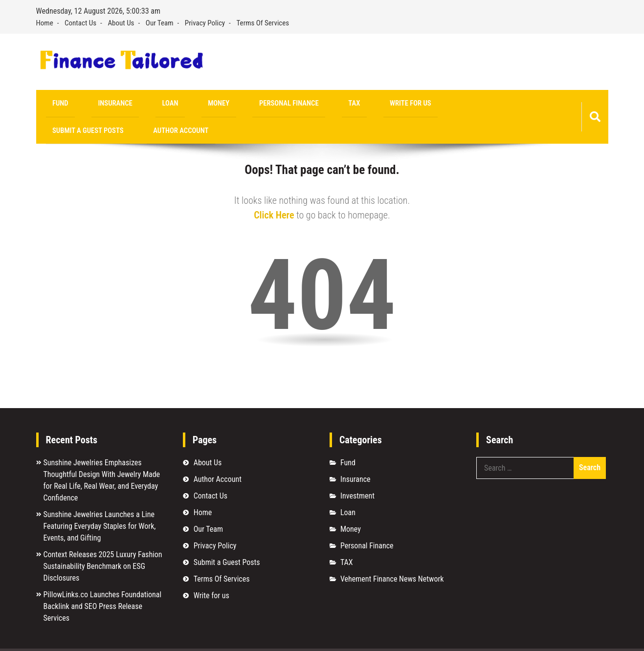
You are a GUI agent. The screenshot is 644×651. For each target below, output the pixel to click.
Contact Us (80, 23)
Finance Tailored (118, 638)
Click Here (274, 191)
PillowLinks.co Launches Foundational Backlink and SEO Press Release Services (103, 582)
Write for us (317, 105)
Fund (54, 105)
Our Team (160, 23)
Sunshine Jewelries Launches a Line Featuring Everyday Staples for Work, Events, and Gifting (100, 502)
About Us (121, 23)
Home (45, 23)
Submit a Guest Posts (387, 105)
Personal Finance (224, 105)
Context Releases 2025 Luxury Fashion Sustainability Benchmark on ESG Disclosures (103, 542)
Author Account (464, 105)
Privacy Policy (205, 23)
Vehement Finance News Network (392, 554)
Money (169, 105)
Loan (134, 105)
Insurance (94, 105)
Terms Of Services (263, 23)
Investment (357, 471)
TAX (275, 105)
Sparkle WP (587, 638)
